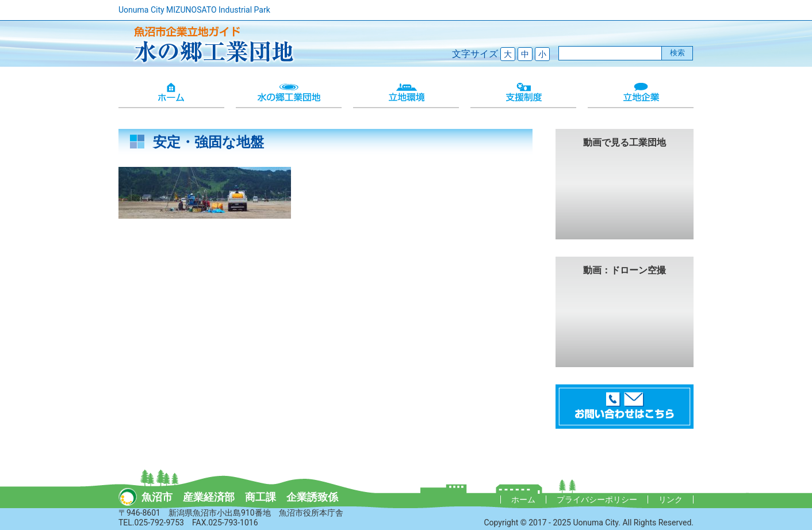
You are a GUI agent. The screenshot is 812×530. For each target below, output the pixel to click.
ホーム (171, 93)
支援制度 (523, 93)
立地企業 (641, 93)
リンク (671, 500)
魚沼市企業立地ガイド (210, 44)
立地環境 (406, 93)
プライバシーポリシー (597, 500)
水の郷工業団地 (289, 93)
